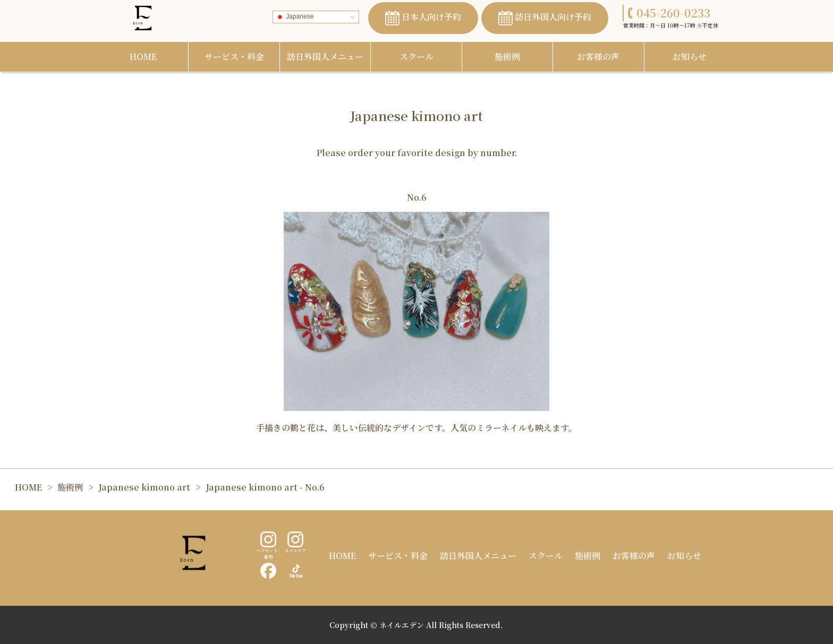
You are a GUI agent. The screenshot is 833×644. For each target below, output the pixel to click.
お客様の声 (598, 57)
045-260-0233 (669, 13)
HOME (143, 57)
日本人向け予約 (423, 18)
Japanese (295, 17)
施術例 (507, 57)
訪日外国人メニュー (325, 57)
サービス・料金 (234, 57)
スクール (416, 57)
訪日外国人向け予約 (545, 18)
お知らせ (690, 57)
